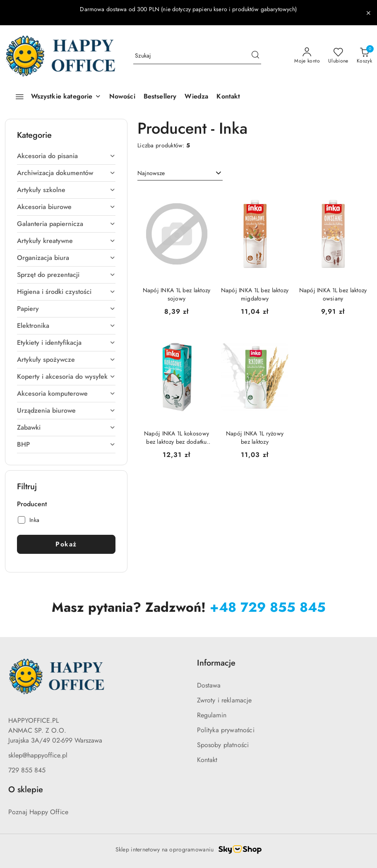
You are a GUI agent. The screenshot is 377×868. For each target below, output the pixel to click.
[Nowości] (122, 97)
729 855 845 (27, 770)
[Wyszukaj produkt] (197, 56)
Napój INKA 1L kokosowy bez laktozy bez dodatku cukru (176, 438)
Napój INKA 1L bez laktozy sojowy (177, 294)
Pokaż (66, 544)
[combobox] (180, 173)
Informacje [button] (216, 663)
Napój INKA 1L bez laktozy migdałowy (255, 294)
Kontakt (207, 760)
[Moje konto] (307, 56)
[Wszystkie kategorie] (55, 97)
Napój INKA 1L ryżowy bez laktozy (255, 438)
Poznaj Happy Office (38, 812)
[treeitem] (66, 156)
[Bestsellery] (160, 97)
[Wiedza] (196, 97)
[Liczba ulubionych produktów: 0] (338, 56)
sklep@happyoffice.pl (38, 755)
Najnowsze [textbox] (151, 173)
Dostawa (209, 685)
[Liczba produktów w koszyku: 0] (364, 56)
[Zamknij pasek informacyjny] (368, 13)
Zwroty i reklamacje (225, 700)
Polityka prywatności (226, 730)
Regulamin (212, 715)
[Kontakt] (228, 97)
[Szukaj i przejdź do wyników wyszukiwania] (255, 56)
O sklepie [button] (26, 790)
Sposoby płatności (223, 745)
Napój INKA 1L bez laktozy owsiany (333, 294)
